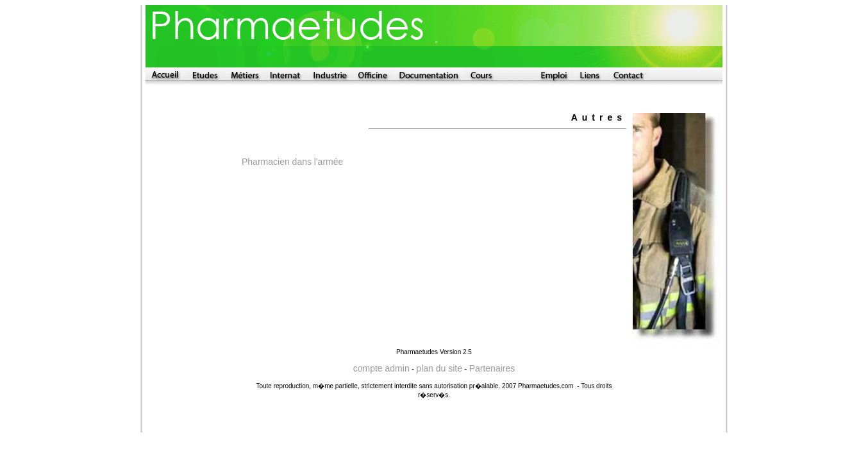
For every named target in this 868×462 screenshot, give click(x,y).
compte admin (381, 368)
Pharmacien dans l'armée (292, 162)
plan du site (439, 368)
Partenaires (492, 368)
